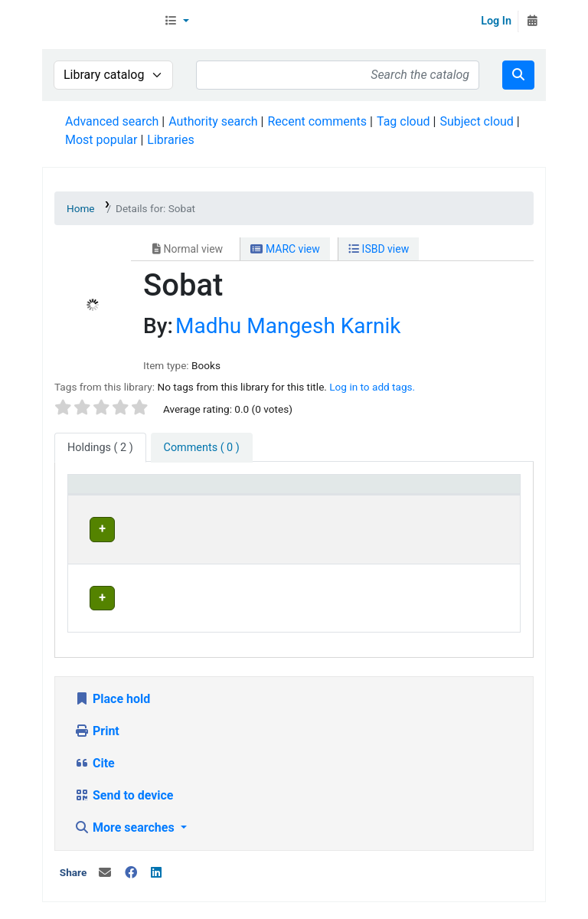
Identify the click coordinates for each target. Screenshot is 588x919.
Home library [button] (301, 491)
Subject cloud (476, 121)
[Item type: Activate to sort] (109, 492)
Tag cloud (403, 121)
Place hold (112, 655)
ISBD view (379, 249)
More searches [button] (126, 784)
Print (97, 687)
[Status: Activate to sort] (399, 492)
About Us (90, 885)
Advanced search (112, 121)
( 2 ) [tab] (100, 448)
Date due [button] (470, 491)
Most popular (101, 140)
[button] (176, 21)
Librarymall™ (100, 21)
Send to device (124, 752)
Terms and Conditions (349, 885)
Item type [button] (101, 491)
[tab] (202, 448)
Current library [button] (196, 491)
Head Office (195, 527)
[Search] (518, 75)
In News (257, 885)
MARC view (285, 249)
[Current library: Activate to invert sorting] (204, 492)
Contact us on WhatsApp (291, 903)
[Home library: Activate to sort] (309, 492)
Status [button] (385, 491)
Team (210, 885)
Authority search (213, 121)
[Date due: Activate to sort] (480, 492)
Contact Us (155, 885)
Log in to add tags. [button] (372, 387)
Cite (95, 720)
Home (81, 208)
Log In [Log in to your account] (496, 21)
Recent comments (317, 121)
